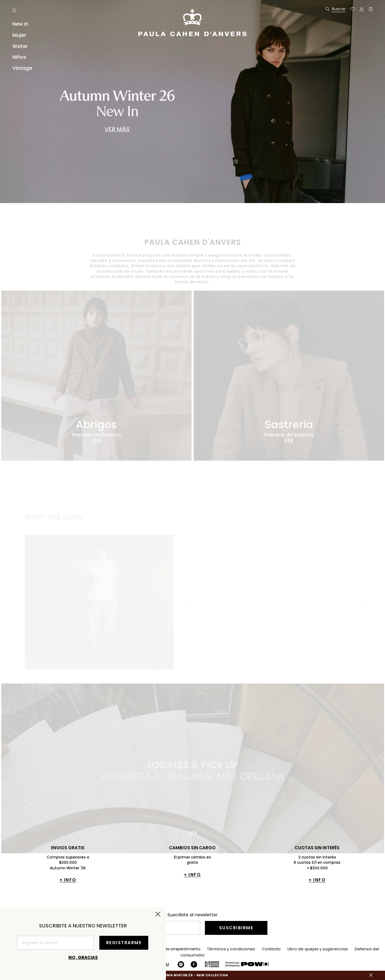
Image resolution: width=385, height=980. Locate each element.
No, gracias (83, 957)
